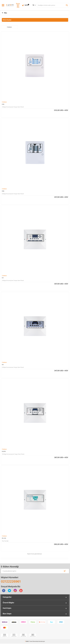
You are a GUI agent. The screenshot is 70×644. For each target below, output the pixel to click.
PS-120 (4, 538)
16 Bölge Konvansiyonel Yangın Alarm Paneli (13, 454)
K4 (3, 278)
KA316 (4, 451)
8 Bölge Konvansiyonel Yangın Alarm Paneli (13, 194)
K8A (3, 191)
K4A (3, 104)
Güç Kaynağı (5, 541)
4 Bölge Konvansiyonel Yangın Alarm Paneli (13, 107)
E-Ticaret (30, 642)
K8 (3, 365)
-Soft (27, 642)
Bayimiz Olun (18, 4)
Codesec (9, 27)
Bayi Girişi (18, 6)
